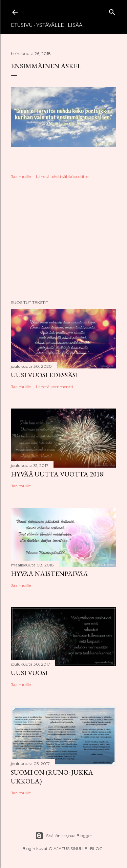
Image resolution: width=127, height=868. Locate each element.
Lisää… (77, 25)
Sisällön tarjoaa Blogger (64, 836)
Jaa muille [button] (21, 176)
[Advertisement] (63, 240)
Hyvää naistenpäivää (49, 574)
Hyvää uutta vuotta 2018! (58, 474)
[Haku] (112, 11)
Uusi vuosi (29, 673)
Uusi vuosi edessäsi (44, 375)
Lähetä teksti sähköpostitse (62, 176)
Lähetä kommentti (55, 387)
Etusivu (22, 25)
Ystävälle (50, 25)
